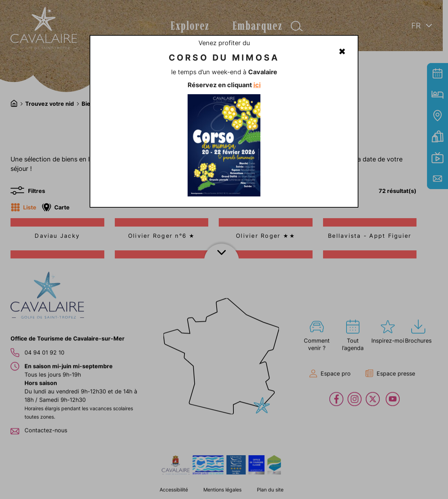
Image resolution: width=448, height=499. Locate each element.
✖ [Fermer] (342, 51)
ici (257, 85)
